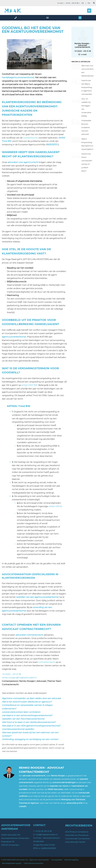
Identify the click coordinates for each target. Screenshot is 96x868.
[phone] (16, 18)
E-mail (60, 3)
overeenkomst (30, 138)
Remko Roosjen (58, 776)
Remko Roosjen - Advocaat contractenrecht (82, 45)
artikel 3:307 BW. (30, 385)
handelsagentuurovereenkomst (18, 77)
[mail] (48, 18)
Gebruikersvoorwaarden (34, 863)
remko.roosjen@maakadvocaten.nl (19, 678)
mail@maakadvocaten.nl (47, 835)
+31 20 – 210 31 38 (72, 3)
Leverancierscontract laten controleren (21, 712)
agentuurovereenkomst (14, 337)
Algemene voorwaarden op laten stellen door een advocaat (31, 698)
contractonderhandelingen (64, 782)
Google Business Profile (44, 845)
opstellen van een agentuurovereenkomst (37, 597)
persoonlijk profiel (75, 803)
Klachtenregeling (71, 860)
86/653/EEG (52, 145)
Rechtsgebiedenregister (12, 863)
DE (83, 3)
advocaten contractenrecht (30, 635)
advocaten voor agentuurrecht (23, 162)
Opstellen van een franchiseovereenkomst (23, 719)
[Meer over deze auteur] (82, 35)
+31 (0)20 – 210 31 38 (11, 674)
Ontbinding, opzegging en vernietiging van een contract (30, 739)
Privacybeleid (57, 860)
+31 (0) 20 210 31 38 (43, 831)
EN (89, 3)
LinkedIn (23, 806)
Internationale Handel (75, 842)
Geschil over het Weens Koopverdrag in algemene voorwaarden (87, 87)
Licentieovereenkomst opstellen (18, 729)
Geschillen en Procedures (77, 835)
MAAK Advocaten (55, 789)
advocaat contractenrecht (34, 776)
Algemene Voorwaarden (39, 860)
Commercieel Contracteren (78, 839)
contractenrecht (47, 662)
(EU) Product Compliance (77, 832)
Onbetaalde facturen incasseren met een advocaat (86, 127)
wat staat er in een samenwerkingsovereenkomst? (27, 715)
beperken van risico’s (59, 786)
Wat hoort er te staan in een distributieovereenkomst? (29, 722)
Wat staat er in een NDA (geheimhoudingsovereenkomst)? (31, 726)
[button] (89, 11)
